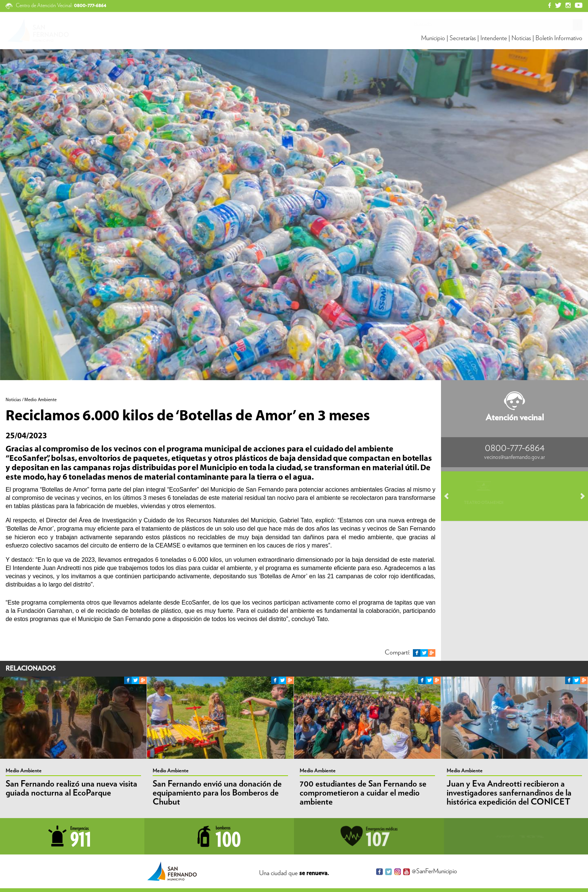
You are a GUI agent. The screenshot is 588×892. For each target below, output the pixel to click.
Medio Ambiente (24, 771)
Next (579, 496)
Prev (450, 496)
